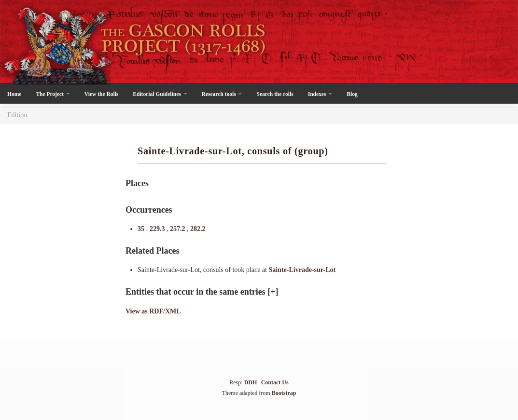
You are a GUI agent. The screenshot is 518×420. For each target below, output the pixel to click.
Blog (352, 94)
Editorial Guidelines (160, 94)
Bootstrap (284, 393)
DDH (251, 382)
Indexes (320, 94)
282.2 (198, 229)
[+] (273, 292)
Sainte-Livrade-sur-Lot (302, 270)
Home (14, 94)
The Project (53, 94)
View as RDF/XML (153, 311)
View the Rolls (101, 94)
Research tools (222, 94)
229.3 (158, 229)
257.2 (178, 229)
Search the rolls (275, 94)
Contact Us (275, 382)
